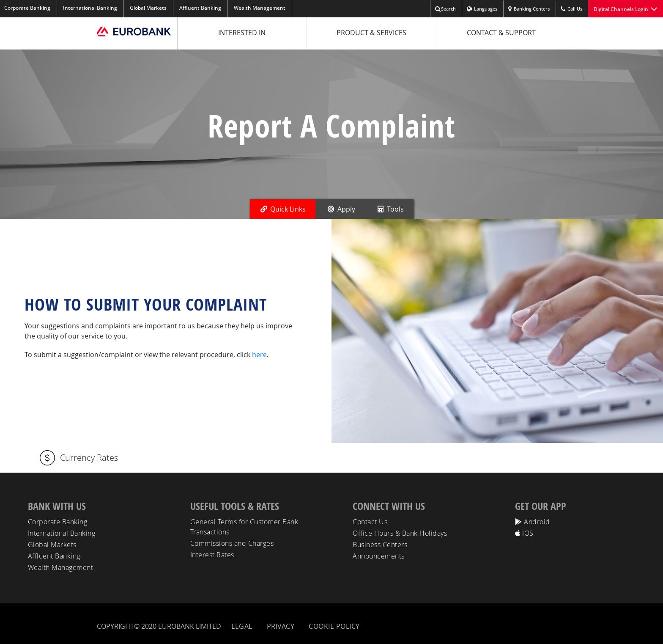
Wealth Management (260, 8)
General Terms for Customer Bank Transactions (244, 527)
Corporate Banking (58, 522)
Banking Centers (529, 9)
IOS (524, 533)
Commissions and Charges (232, 543)
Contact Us (370, 522)
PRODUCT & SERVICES (371, 33)
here (259, 355)
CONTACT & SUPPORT (501, 33)
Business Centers (380, 545)
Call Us (571, 9)
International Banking (90, 8)
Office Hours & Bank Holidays (400, 533)
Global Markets (148, 8)
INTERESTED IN (242, 33)
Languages (482, 9)
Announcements (379, 556)
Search (445, 9)
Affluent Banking (200, 8)
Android (533, 522)
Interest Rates (212, 555)
